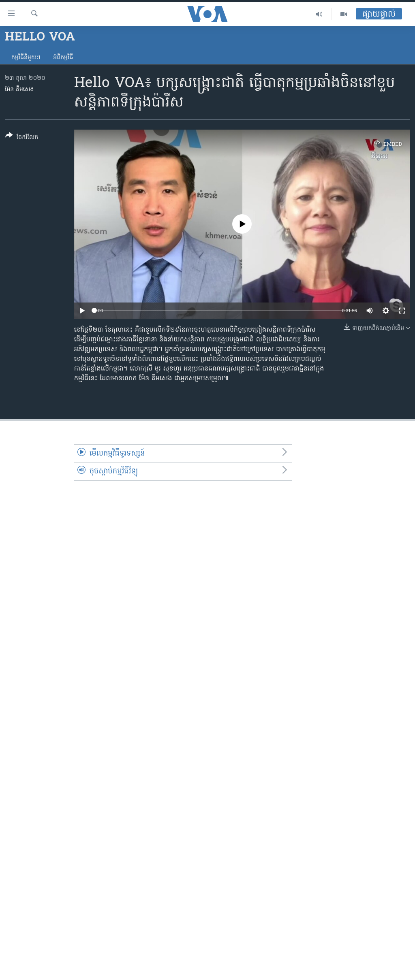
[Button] (22, 138)
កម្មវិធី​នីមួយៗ (26, 58)
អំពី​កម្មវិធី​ (63, 58)
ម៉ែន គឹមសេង (19, 90)
